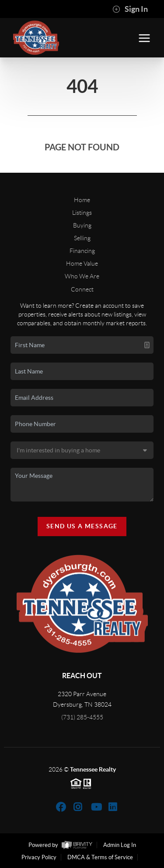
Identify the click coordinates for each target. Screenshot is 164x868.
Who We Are (82, 276)
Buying (82, 225)
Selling (82, 238)
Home (82, 200)
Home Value (82, 263)
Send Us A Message (82, 526)
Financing (82, 251)
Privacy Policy (39, 857)
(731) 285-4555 (82, 717)
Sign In (130, 9)
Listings (82, 213)
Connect (82, 289)
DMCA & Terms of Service (100, 857)
